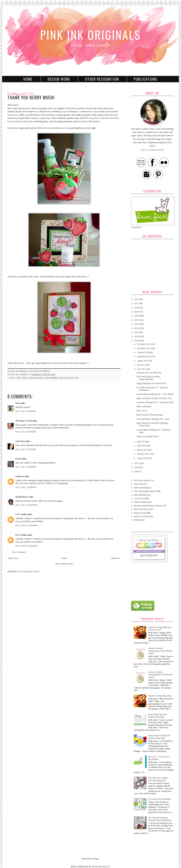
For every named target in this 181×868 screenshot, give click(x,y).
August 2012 (143, 361)
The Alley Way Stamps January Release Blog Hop (160, 819)
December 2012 (144, 344)
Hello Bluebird (140, 495)
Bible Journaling (141, 488)
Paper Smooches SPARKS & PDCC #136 (154, 398)
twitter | (34, 371)
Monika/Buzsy (22, 497)
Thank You (73, 378)
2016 (137, 324)
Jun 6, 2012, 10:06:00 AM (26, 505)
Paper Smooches (141, 509)
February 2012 (143, 454)
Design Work (59, 79)
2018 (137, 316)
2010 (137, 467)
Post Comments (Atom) (29, 571)
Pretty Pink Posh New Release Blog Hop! (158, 716)
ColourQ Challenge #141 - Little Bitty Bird (155, 402)
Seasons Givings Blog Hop (160, 696)
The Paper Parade (24, 421)
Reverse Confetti (141, 516)
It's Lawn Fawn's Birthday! (160, 799)
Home (28, 79)
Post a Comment (19, 552)
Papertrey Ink (140, 513)
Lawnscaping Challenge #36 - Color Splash (155, 394)
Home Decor (36, 378)
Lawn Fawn (139, 498)
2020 (137, 308)
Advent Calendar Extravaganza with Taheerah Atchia (160, 651)
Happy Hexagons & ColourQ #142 (151, 383)
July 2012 (141, 365)
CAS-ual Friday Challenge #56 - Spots (153, 419)
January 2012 (143, 458)
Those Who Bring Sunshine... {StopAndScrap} (149, 378)
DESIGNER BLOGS (101, 867)
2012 (137, 341)
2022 (137, 299)
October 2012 (143, 352)
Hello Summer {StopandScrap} (150, 415)
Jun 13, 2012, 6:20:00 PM (26, 525)
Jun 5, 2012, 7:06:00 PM (26, 467)
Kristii (18, 459)
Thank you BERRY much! (148, 436)
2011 (137, 463)
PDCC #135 (142, 411)
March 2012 (142, 450)
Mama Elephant (141, 502)
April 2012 (142, 446)
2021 (137, 303)
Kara (18, 403)
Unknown (20, 476)
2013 (137, 336)
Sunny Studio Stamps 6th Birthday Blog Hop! (159, 737)
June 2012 (142, 369)
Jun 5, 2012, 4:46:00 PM (26, 411)
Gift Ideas (22, 378)
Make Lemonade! (144, 406)
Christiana (20, 441)
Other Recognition (102, 79)
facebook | (22, 371)
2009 (137, 472)
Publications (146, 79)
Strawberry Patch (98, 118)
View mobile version (64, 564)
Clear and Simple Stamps (145, 491)
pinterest (45, 371)
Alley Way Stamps (142, 480)
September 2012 (144, 357)
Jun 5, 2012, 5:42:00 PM (26, 432)
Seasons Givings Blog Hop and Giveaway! (160, 628)
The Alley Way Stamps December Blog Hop (158, 779)
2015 (137, 328)
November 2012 (144, 348)
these (90, 111)
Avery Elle (138, 484)
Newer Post (13, 558)
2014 (137, 332)
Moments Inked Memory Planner (148, 506)
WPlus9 (137, 520)
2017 (137, 320)
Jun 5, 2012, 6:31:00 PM (26, 449)
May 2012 (142, 442)
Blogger (96, 859)
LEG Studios (21, 514)
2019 (137, 312)
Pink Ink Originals (90, 35)
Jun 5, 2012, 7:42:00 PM (26, 487)
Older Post (115, 558)
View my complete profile (152, 150)
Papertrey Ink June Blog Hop (149, 373)
